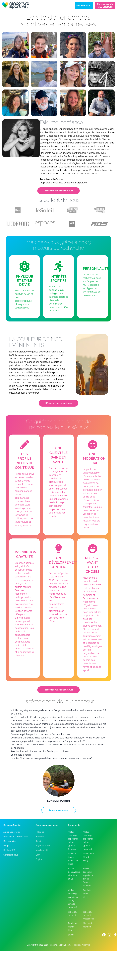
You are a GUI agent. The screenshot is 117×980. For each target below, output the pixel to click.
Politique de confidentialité (16, 837)
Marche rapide (42, 850)
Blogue (7, 846)
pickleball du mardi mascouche (88, 915)
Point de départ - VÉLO (87, 894)
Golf (38, 855)
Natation (40, 837)
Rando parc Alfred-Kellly (88, 857)
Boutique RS (9, 850)
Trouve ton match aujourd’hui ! (58, 191)
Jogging (39, 841)
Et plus (39, 859)
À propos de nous (12, 832)
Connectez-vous (84, 5)
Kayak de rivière (43, 846)
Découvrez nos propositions (59, 403)
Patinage (40, 832)
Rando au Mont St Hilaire (72, 927)
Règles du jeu (95, 646)
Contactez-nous (11, 855)
